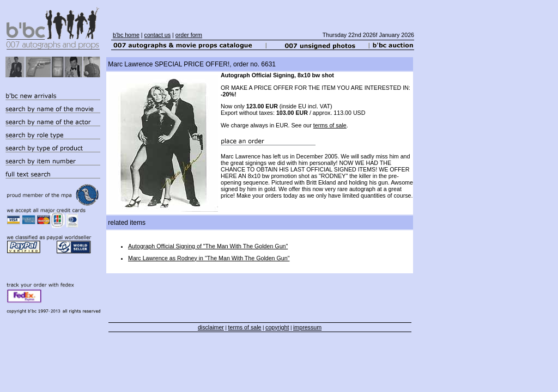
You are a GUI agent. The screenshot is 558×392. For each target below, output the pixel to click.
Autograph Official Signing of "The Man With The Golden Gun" (208, 246)
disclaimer (211, 327)
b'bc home (126, 35)
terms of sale (330, 125)
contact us (158, 35)
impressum (307, 327)
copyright (277, 327)
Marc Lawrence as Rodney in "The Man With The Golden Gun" (209, 258)
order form (189, 35)
